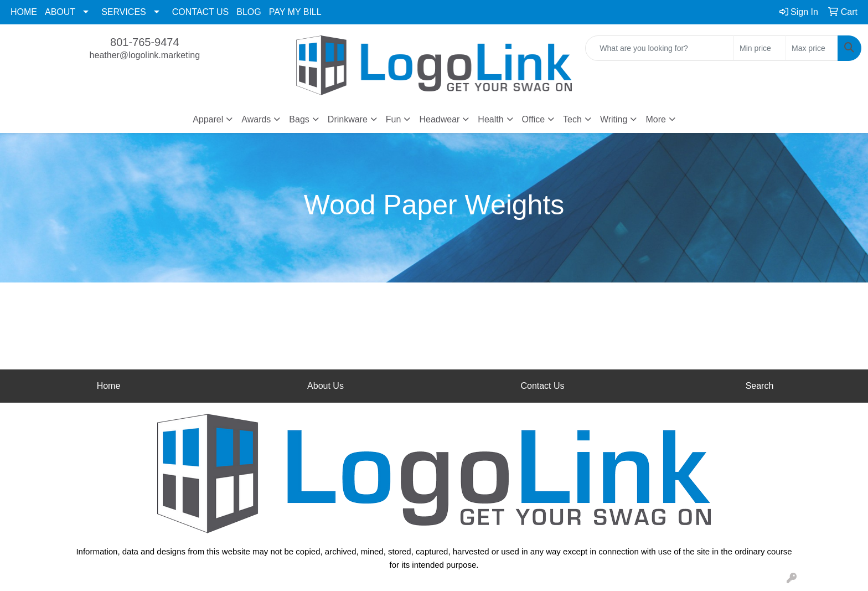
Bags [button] (299, 119)
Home (109, 386)
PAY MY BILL (295, 12)
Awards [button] (256, 119)
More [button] (655, 119)
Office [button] (534, 119)
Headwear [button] (439, 119)
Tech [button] (572, 119)
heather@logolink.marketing (145, 55)
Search (760, 386)
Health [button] (490, 119)
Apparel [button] (208, 119)
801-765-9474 (145, 42)
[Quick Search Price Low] (760, 48)
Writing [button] (614, 119)
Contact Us (542, 386)
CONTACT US (201, 12)
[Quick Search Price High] (812, 48)
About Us (325, 386)
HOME (24, 12)
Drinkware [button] (348, 119)
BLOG (249, 12)
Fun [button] (394, 119)
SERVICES (124, 12)
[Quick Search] (660, 48)
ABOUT (60, 12)
